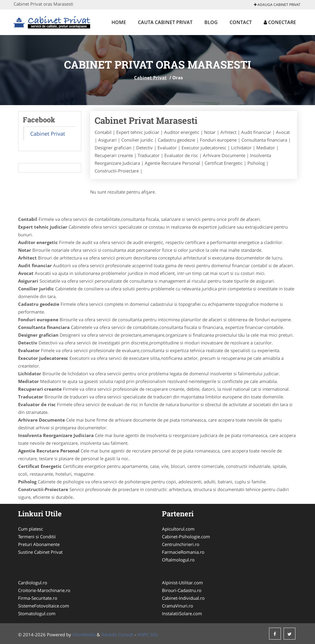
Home (119, 22)
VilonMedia (84, 634)
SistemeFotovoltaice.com (44, 606)
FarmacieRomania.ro (183, 552)
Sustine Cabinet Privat (40, 552)
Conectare (280, 22)
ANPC (143, 634)
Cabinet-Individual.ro (183, 598)
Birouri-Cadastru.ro (182, 590)
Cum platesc (31, 529)
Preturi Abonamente (39, 544)
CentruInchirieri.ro (181, 544)
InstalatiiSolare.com (182, 613)
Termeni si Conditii (37, 537)
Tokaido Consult (117, 634)
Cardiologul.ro (33, 583)
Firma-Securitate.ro (38, 598)
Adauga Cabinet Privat (277, 5)
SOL (154, 634)
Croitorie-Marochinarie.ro (44, 590)
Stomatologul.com (37, 613)
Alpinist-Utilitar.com (182, 583)
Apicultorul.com (178, 529)
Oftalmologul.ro (178, 560)
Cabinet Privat (150, 77)
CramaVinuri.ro (178, 606)
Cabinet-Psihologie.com (186, 537)
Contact (241, 22)
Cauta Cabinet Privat (165, 22)
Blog (211, 22)
